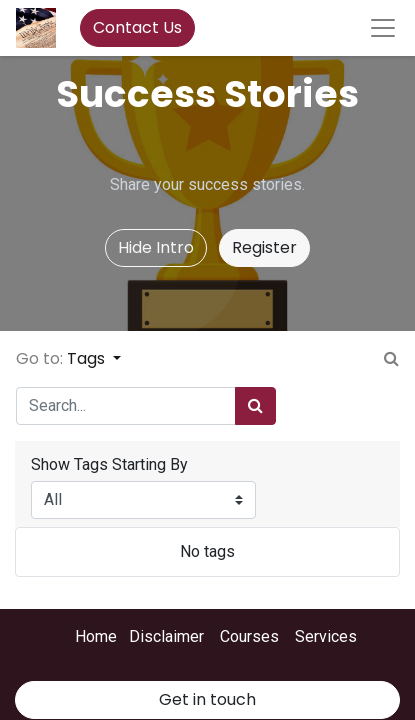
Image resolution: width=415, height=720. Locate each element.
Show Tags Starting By (109, 464)
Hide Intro (156, 247)
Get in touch (207, 699)
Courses (249, 636)
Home (96, 636)
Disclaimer (166, 636)
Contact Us (137, 27)
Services (326, 636)
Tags (88, 358)
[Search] (255, 406)
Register (264, 247)
